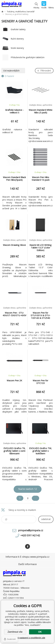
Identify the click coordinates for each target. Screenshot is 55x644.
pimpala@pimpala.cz (31, 530)
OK (40, 632)
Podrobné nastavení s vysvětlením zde (27, 638)
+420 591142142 (30, 535)
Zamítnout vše (15, 632)
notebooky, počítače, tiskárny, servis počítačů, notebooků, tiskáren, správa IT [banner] (12, 5)
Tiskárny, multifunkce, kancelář (21, 12)
